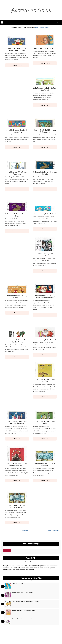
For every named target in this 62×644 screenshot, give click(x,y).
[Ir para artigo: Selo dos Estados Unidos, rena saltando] (17, 210)
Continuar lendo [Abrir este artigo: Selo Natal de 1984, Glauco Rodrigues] (17, 189)
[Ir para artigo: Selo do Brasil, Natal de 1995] (45, 210)
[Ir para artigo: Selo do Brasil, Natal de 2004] (45, 336)
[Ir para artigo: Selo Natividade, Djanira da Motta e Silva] (17, 126)
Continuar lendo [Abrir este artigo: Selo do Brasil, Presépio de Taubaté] (45, 397)
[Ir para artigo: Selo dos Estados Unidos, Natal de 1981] (17, 292)
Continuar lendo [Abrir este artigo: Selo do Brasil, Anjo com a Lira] (45, 63)
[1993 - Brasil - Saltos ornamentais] (9, 586)
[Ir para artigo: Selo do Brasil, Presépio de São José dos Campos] (17, 459)
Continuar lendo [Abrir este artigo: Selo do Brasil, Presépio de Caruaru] (45, 439)
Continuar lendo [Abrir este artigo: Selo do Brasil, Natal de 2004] (45, 355)
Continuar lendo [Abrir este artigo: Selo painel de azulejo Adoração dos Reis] (17, 523)
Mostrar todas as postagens (43, 27)
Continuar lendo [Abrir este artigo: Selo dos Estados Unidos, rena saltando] (17, 231)
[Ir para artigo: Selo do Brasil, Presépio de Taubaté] (45, 376)
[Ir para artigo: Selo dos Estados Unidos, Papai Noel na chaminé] (45, 292)
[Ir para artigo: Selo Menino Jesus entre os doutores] (45, 459)
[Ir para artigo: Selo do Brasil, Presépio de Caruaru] (45, 417)
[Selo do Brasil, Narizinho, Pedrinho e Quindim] (9, 604)
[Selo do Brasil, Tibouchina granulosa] (9, 621)
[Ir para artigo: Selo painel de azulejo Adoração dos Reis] (17, 501)
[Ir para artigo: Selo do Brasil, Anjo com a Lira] (45, 44)
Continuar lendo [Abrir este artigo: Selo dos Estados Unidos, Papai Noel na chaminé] (45, 315)
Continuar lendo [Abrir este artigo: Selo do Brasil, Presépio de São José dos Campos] (17, 481)
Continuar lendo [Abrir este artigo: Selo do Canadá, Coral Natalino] (45, 271)
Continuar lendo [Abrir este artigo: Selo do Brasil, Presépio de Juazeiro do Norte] (17, 439)
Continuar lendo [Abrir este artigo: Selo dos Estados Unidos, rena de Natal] (45, 189)
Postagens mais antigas (53, 530)
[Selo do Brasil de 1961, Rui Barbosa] (9, 595)
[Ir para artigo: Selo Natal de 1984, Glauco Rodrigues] (17, 168)
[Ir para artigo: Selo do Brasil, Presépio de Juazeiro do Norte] (17, 417)
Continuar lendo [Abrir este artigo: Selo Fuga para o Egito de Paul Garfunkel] (45, 105)
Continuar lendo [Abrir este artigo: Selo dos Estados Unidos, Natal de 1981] (17, 313)
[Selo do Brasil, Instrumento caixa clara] (9, 612)
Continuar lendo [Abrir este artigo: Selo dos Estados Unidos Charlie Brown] (17, 357)
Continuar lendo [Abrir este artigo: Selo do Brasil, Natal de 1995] (45, 229)
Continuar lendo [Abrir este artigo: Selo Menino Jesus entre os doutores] (45, 481)
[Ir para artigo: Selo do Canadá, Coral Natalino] (45, 250)
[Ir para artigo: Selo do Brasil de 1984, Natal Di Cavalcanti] (45, 126)
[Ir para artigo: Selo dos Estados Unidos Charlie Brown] (17, 336)
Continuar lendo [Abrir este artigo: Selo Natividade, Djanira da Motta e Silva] (17, 147)
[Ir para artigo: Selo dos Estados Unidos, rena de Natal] (45, 168)
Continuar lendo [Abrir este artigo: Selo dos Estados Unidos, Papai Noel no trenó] (17, 65)
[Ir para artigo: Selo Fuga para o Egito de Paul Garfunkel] (45, 84)
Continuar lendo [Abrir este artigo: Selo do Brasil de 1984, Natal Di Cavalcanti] (45, 147)
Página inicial (25, 530)
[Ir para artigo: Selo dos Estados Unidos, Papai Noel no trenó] (17, 44)
